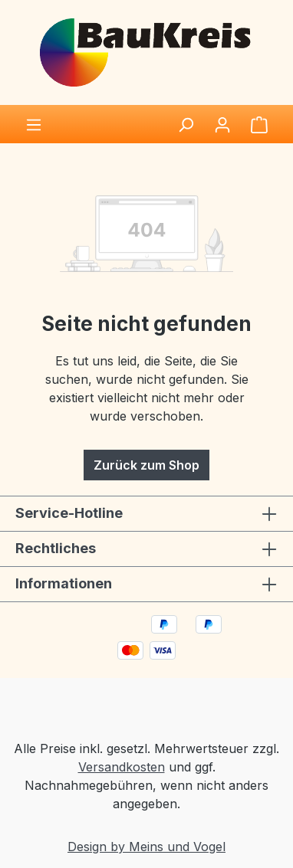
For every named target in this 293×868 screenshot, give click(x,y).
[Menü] (34, 124)
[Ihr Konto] (222, 124)
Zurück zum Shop (146, 465)
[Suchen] (186, 124)
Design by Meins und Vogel (146, 847)
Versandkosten (122, 767)
